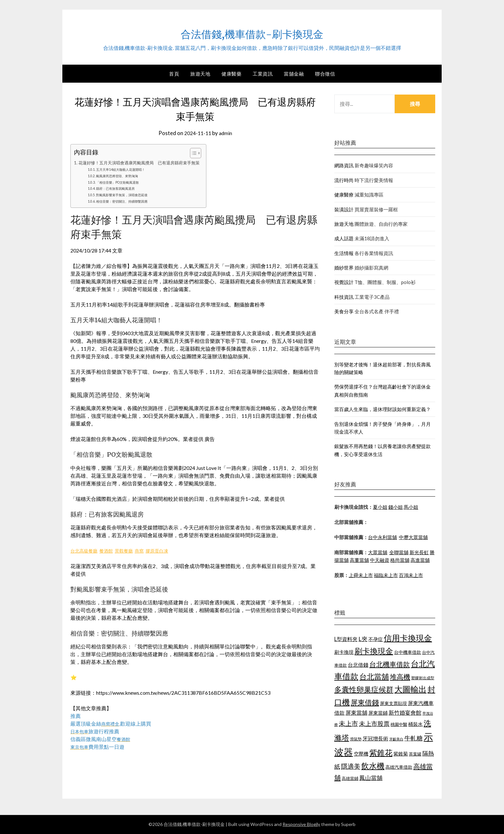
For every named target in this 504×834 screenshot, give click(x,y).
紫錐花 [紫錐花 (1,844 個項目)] (381, 753)
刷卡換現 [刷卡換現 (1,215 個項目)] (344, 652)
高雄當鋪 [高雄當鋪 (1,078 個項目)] (350, 778)
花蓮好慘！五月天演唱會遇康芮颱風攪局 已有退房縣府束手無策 (144, 163)
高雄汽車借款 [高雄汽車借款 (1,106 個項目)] (399, 767)
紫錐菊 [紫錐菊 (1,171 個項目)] (401, 754)
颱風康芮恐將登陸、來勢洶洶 (122, 176)
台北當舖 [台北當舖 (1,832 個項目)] (374, 676)
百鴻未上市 (411, 575)
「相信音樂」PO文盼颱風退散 (123, 182)
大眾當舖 (378, 552)
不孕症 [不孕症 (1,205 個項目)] (376, 639)
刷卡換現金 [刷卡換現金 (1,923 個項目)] (374, 651)
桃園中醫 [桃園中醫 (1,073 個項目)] (399, 724)
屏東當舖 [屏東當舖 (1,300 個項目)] (356, 713)
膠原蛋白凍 (168, 550)
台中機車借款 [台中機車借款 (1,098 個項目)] (408, 652)
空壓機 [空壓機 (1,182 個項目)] (361, 754)
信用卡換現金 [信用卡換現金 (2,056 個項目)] (408, 638)
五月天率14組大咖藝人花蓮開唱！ (127, 169)
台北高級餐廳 (86, 550)
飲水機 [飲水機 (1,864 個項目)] (373, 766)
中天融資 (380, 560)
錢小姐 (396, 507)
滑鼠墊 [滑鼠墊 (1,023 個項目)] (356, 739)
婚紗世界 (344, 268)
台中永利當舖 (382, 537)
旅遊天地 (200, 74)
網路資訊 (344, 165)
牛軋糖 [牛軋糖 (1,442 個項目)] (414, 738)
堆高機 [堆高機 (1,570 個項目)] (400, 677)
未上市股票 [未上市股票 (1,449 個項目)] (374, 724)
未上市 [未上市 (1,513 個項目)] (348, 723)
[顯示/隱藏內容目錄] (202, 153)
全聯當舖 (399, 552)
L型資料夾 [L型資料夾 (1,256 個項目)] (346, 639)
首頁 (174, 74)
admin (227, 133)
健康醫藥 (231, 74)
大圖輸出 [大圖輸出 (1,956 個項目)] (410, 689)
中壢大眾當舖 (413, 537)
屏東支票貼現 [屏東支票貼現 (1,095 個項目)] (393, 703)
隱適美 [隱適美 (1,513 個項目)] (351, 766)
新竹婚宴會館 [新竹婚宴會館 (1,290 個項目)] (405, 713)
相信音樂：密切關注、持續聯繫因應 (128, 201)
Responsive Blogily (301, 824)
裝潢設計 (344, 209)
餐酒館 (111, 550)
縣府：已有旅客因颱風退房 (121, 188)
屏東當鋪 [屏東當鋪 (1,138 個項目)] (378, 713)
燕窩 (148, 550)
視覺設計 (344, 282)
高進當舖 (420, 560)
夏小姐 (380, 507)
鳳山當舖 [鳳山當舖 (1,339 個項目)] (371, 778)
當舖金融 (294, 74)
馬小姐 (411, 507)
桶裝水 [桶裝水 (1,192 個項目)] (415, 724)
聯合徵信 (325, 74)
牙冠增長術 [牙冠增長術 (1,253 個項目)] (375, 738)
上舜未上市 (361, 575)
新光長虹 (419, 552)
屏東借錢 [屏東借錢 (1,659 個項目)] (365, 702)
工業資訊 (263, 74)
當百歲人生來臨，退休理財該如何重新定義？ (382, 409)
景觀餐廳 (131, 550)
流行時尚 (344, 180)
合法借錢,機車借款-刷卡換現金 (252, 32)
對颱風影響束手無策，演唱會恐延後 (128, 195)
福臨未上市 (386, 575)
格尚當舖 (400, 560)
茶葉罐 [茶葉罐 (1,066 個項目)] (415, 754)
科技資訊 (344, 297)
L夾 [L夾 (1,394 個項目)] (363, 639)
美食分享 (344, 311)
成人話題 (344, 238)
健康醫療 (344, 195)
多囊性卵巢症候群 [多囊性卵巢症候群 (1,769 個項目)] (364, 689)
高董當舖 (359, 560)
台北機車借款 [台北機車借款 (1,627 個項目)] (390, 664)
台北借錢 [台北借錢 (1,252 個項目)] (358, 665)
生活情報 (344, 253)
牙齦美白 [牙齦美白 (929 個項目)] (396, 739)
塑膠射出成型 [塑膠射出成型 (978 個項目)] (423, 678)
